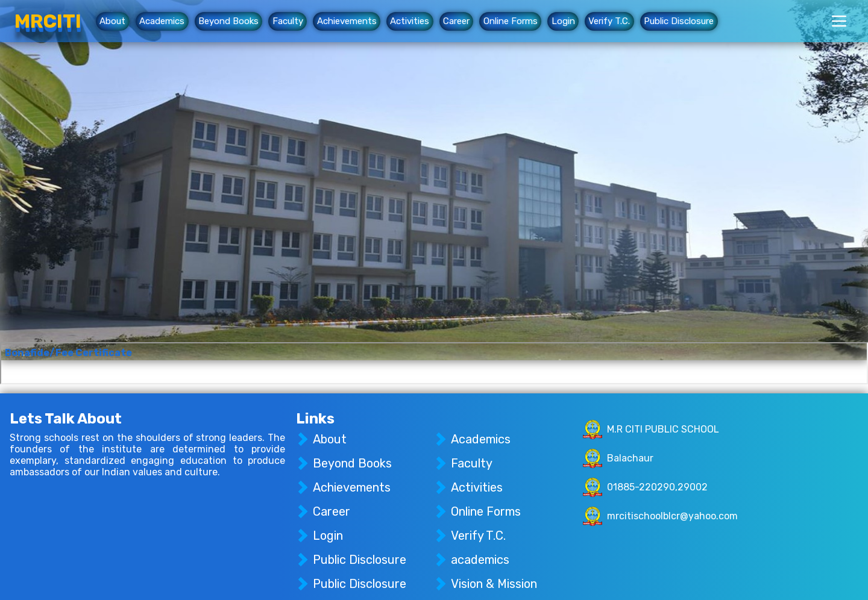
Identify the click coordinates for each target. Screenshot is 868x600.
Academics (162, 22)
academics (480, 560)
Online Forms (511, 22)
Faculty (288, 22)
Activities (410, 22)
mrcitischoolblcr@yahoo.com (672, 516)
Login (563, 22)
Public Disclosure (679, 22)
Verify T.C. (609, 22)
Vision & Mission (494, 584)
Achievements (347, 22)
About (112, 22)
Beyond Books (228, 22)
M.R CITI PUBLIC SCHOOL (663, 429)
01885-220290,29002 (657, 487)
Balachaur (630, 458)
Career (456, 22)
